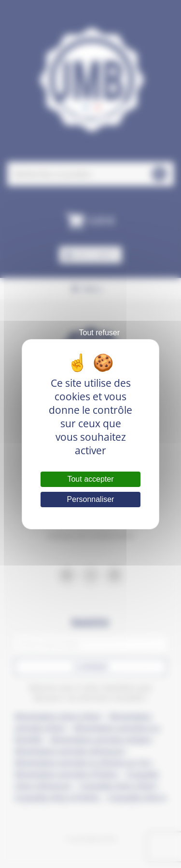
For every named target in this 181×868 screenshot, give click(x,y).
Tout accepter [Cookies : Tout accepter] (90, 479)
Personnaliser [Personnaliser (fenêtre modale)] (91, 499)
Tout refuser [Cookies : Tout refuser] (99, 333)
